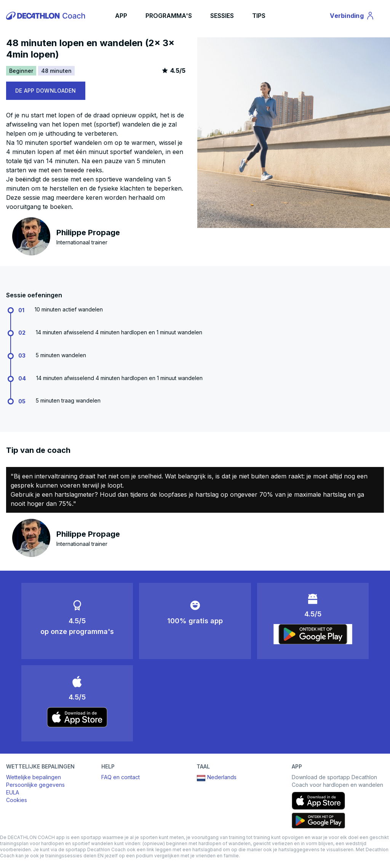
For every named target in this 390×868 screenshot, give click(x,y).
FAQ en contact (121, 777)
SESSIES (222, 16)
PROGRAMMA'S (169, 16)
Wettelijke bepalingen (34, 777)
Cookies (17, 800)
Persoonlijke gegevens (35, 785)
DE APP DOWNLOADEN (46, 91)
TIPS (259, 16)
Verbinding (352, 17)
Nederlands (217, 778)
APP (121, 16)
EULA (13, 792)
